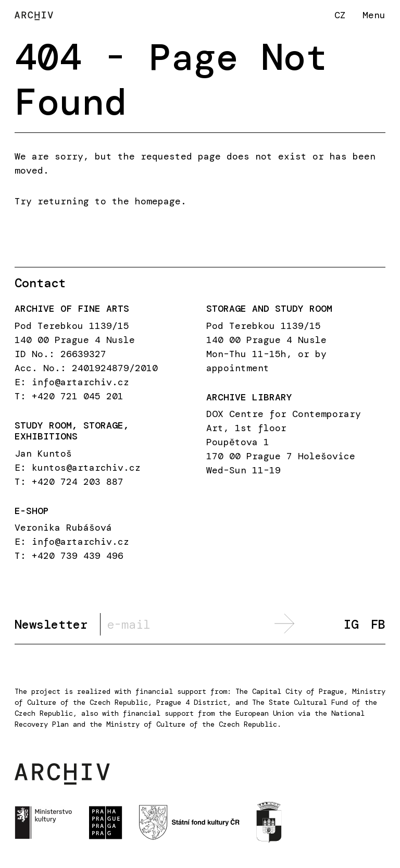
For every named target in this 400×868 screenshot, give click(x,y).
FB (378, 625)
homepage (158, 201)
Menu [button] (374, 15)
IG (351, 625)
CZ (340, 15)
